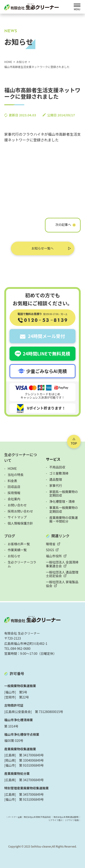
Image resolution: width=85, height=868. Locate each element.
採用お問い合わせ (20, 511)
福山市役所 (54, 556)
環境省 (51, 544)
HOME (12, 468)
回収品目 (14, 487)
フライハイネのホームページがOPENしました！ (63, 226)
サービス (53, 459)
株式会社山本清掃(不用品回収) (37, 817)
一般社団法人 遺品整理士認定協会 (62, 574)
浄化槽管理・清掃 (62, 501)
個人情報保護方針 (20, 523)
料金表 (12, 481)
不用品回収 (57, 467)
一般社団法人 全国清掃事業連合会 (62, 564)
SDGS (50, 550)
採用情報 (14, 493)
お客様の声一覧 (19, 544)
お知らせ (14, 556)
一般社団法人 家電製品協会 (62, 584)
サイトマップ (17, 517)
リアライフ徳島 (72, 820)
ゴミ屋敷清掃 (59, 473)
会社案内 (14, 499)
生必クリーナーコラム (22, 564)
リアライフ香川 (55, 820)
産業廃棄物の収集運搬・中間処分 (64, 519)
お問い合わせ (17, 505)
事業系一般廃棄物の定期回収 (64, 509)
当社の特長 (16, 475)
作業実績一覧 (17, 550)
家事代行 (56, 485)
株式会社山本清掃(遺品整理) (66, 817)
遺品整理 (56, 479)
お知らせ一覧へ (43, 248)
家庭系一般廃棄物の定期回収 (64, 494)
